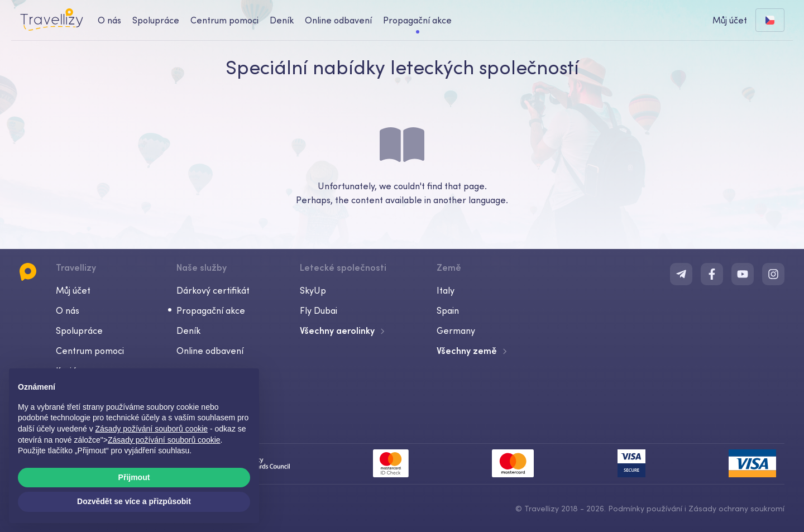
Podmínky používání (645, 509)
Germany (456, 330)
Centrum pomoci (90, 351)
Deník (188, 330)
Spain (448, 310)
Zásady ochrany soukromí (736, 509)
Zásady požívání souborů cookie (164, 440)
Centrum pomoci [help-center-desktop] (224, 20)
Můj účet (73, 290)
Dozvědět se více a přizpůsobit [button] (134, 501)
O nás (68, 310)
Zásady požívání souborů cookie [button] (152, 429)
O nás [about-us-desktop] (109, 20)
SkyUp (313, 290)
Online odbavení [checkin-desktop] (338, 20)
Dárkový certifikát (213, 290)
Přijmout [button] (134, 477)
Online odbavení (210, 351)
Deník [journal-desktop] (282, 20)
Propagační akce (417, 20)
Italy (446, 290)
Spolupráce (79, 330)
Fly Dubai (319, 310)
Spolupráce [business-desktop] (156, 20)
